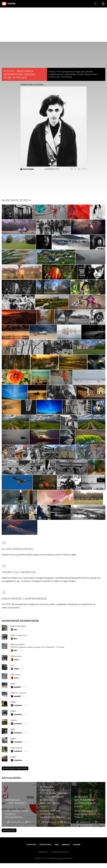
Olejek (17, 721)
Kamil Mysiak (28, 169)
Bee (16, 682)
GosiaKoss (18, 757)
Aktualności (11, 830)
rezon (16, 712)
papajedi (17, 739)
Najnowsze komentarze (20, 673)
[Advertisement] (53, 25)
